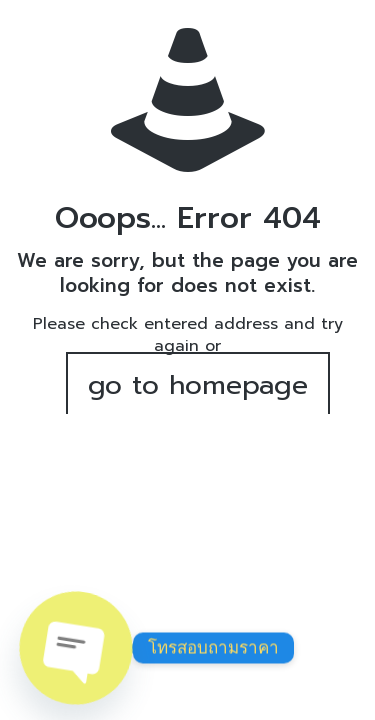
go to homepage (198, 385)
